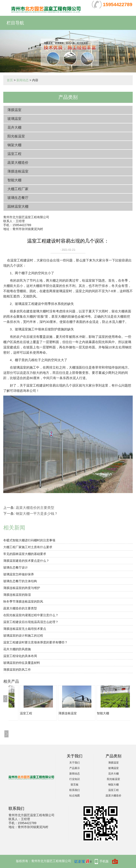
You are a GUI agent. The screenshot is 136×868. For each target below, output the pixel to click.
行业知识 (75, 779)
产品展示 (75, 768)
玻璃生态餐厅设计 (16, 567)
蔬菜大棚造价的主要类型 (35, 508)
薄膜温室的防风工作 (17, 670)
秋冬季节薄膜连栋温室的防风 (23, 601)
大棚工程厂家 (18, 189)
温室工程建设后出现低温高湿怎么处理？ (31, 622)
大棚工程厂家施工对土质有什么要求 (28, 547)
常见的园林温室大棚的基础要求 (25, 554)
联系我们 (75, 790)
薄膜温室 (14, 110)
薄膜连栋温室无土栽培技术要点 (25, 629)
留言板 (75, 785)
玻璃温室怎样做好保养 (19, 574)
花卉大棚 (14, 127)
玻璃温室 (14, 119)
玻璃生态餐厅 (18, 198)
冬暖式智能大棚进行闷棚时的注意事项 (29, 540)
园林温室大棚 (18, 206)
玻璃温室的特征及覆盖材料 (22, 663)
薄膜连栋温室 (18, 171)
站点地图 (75, 796)
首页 (10, 80)
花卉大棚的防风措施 (17, 649)
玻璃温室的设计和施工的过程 (23, 636)
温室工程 (14, 154)
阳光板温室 (16, 136)
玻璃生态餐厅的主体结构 (20, 581)
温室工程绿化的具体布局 (20, 656)
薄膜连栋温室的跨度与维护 (22, 588)
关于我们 (75, 763)
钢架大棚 (14, 145)
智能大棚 (14, 180)
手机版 (104, 861)
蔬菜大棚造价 (18, 163)
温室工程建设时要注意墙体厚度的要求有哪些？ (35, 642)
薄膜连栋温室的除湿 (17, 595)
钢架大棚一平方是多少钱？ (37, 514)
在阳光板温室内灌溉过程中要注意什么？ (31, 615)
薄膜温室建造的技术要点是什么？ (26, 561)
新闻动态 (23, 80)
